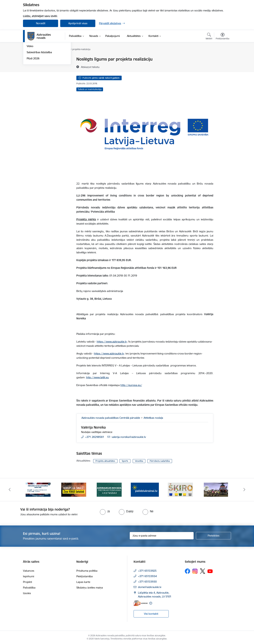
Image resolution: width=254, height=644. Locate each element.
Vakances (29, 571)
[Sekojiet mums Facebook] (187, 571)
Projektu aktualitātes (105, 461)
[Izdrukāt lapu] (222, 58)
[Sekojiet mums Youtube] (210, 571)
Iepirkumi (29, 576)
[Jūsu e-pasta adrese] (162, 536)
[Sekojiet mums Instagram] (195, 571)
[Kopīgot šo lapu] (222, 66)
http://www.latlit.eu (97, 377)
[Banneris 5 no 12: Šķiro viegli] (180, 489)
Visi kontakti (151, 614)
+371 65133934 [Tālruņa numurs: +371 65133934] (147, 576)
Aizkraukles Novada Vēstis (42, 72)
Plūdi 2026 (33, 96)
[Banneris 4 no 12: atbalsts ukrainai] (145, 489)
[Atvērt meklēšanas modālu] (209, 37)
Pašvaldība (29, 588)
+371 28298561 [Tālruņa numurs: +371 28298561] (95, 437)
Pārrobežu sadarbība (160, 461)
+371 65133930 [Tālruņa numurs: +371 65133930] (147, 582)
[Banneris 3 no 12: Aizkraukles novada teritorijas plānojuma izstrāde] (109, 489)
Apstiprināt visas (78, 23)
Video (30, 84)
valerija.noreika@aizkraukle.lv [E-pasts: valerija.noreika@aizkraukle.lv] (129, 437)
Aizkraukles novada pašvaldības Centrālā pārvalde (111, 418)
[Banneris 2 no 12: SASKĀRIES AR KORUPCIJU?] (74, 489)
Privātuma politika (87, 571)
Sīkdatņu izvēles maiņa (90, 588)
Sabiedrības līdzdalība (39, 90)
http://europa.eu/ (131, 385)
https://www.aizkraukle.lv (112, 342)
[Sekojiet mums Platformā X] (203, 571)
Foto (29, 78)
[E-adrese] (141, 603)
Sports (125, 461)
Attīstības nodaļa (153, 418)
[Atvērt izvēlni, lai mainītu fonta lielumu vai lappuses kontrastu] (222, 37)
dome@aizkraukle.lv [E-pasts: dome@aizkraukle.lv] (150, 587)
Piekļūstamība (85, 576)
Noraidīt (41, 23)
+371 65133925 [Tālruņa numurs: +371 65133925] (147, 571)
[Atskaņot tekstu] (90, 67)
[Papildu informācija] (151, 603)
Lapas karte (83, 582)
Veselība (139, 461)
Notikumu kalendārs (39, 59)
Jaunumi (32, 65)
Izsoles (27, 593)
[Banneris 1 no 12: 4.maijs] (38, 489)
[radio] (105, 511)
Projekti (27, 582)
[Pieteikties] (213, 536)
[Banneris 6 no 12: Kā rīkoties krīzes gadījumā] (216, 489)
